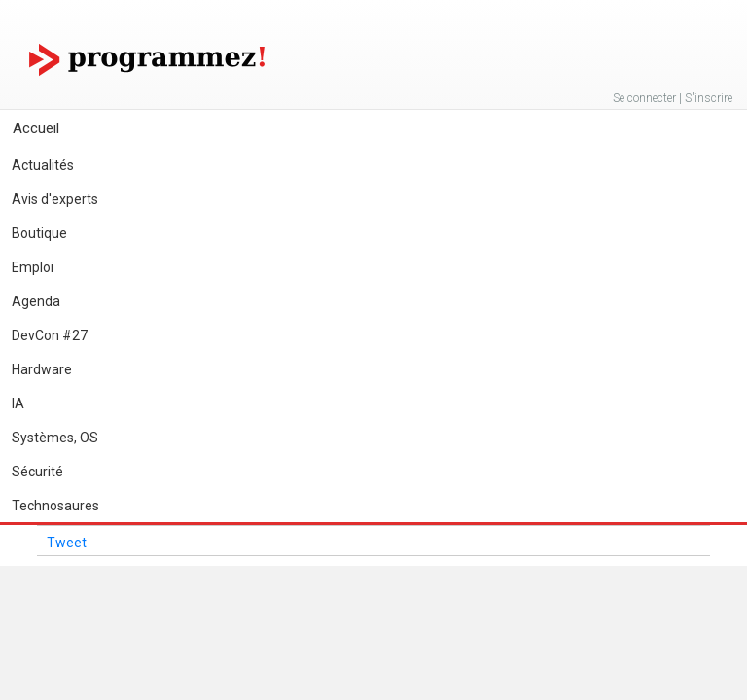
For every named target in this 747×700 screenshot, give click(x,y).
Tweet (67, 542)
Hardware (42, 369)
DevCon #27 (50, 335)
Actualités (43, 165)
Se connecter (644, 98)
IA (18, 403)
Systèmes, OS (55, 437)
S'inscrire (709, 98)
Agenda (36, 301)
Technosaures (55, 506)
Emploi (33, 267)
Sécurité (37, 472)
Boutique (39, 233)
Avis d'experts (55, 199)
